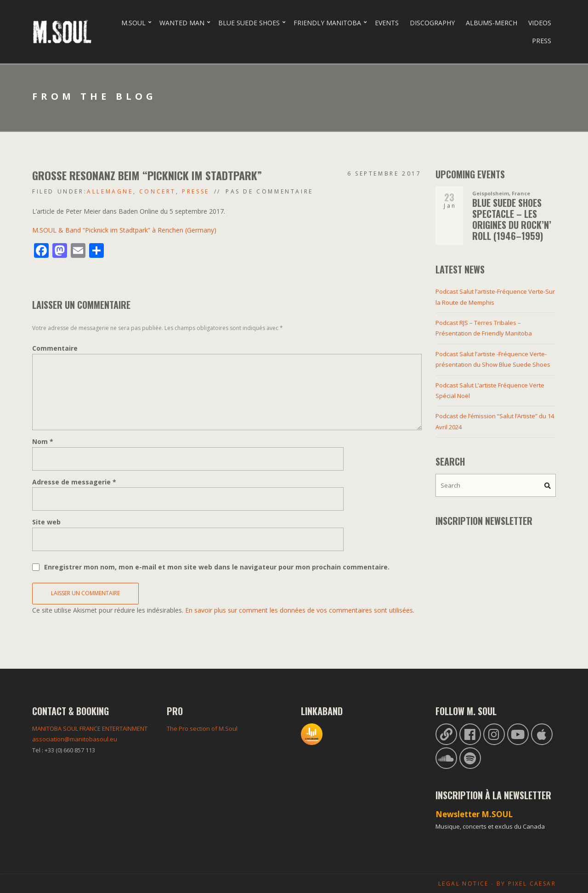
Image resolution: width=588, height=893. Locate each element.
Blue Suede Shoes (249, 23)
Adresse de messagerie (74, 482)
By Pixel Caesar (526, 884)
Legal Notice (464, 884)
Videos (540, 23)
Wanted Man (182, 23)
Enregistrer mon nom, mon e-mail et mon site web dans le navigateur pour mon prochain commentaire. (217, 567)
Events (387, 23)
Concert (158, 191)
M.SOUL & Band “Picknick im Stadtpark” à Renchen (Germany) (124, 230)
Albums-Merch (492, 23)
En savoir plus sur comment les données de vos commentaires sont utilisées (299, 610)
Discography (432, 23)
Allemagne (110, 191)
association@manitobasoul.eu (75, 739)
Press (542, 41)
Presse (196, 191)
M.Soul (133, 23)
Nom (43, 441)
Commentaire (55, 348)
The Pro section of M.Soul (202, 728)
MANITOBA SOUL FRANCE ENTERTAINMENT (90, 728)
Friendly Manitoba (327, 23)
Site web (46, 522)
